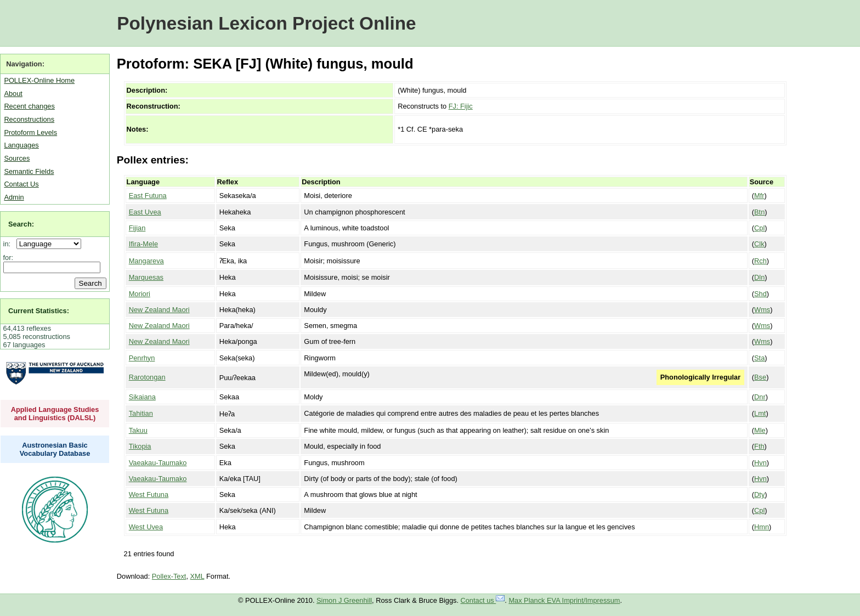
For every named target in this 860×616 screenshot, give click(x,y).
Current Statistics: (39, 311)
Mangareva (146, 261)
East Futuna (148, 196)
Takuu (138, 430)
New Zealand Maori (159, 310)
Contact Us (21, 184)
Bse (760, 377)
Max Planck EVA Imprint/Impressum (564, 600)
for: (9, 258)
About (13, 94)
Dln (759, 277)
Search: (21, 224)
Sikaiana (142, 397)
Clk (759, 244)
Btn (759, 212)
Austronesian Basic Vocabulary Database (55, 449)
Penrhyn (142, 358)
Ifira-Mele (143, 244)
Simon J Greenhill (344, 600)
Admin (14, 197)
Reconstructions (29, 119)
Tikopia (140, 446)
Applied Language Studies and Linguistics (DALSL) (55, 414)
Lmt (760, 413)
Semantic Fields (29, 171)
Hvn (760, 463)
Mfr (759, 196)
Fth (759, 446)
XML (197, 576)
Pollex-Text (169, 576)
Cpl (759, 228)
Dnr (760, 397)
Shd (760, 294)
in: (9, 244)
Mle (760, 430)
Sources (17, 158)
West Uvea (146, 527)
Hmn (762, 527)
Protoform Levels (30, 132)
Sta (759, 358)
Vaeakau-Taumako (158, 463)
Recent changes (29, 106)
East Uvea (145, 212)
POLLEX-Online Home (39, 80)
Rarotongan (147, 377)
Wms (762, 310)
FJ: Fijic (461, 106)
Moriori (140, 294)
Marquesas (146, 277)
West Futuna (149, 495)
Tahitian (141, 413)
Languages (21, 145)
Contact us (483, 600)
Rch (760, 261)
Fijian (137, 228)
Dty (759, 495)
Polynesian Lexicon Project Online (266, 23)
